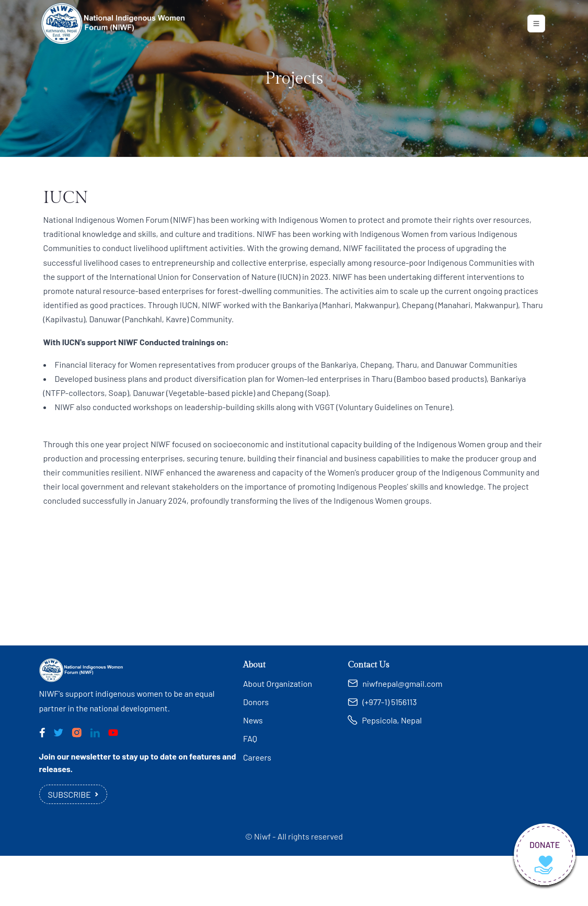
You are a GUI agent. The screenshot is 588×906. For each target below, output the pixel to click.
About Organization (278, 683)
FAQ (250, 738)
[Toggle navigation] (536, 24)
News (253, 720)
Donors (256, 702)
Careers (257, 757)
